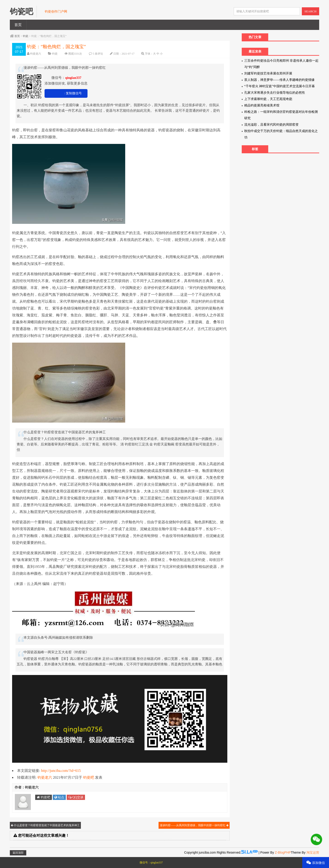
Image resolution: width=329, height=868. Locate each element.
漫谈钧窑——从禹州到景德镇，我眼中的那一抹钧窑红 (194, 825)
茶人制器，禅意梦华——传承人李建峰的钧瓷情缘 (279, 80)
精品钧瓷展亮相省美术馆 (262, 105)
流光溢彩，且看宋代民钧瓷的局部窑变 (271, 125)
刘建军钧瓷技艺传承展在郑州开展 (268, 73)
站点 (59, 797)
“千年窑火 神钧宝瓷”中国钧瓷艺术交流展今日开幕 (280, 86)
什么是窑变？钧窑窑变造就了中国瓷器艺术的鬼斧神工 (45, 825)
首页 (18, 25)
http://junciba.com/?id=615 (61, 771)
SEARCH (311, 11)
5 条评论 (98, 54)
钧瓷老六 (36, 54)
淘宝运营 (313, 852)
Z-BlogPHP (283, 852)
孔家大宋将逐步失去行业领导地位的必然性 (275, 93)
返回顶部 (18, 853)
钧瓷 (26, 36)
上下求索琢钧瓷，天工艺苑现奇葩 (268, 99)
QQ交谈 (76, 797)
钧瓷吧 (89, 777)
